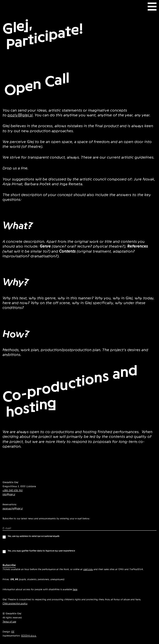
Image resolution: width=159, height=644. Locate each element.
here (75, 589)
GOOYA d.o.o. (29, 636)
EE (13, 632)
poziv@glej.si (20, 115)
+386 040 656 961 (13, 490)
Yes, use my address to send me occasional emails (31, 537)
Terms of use (9, 622)
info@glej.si (9, 494)
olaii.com (88, 569)
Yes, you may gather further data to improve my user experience (39, 551)
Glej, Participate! (43, 34)
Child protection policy (15, 604)
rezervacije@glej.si (13, 509)
